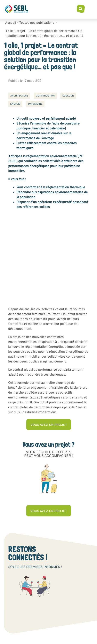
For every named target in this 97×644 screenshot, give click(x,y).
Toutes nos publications (37, 23)
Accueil (11, 23)
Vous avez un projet (49, 425)
